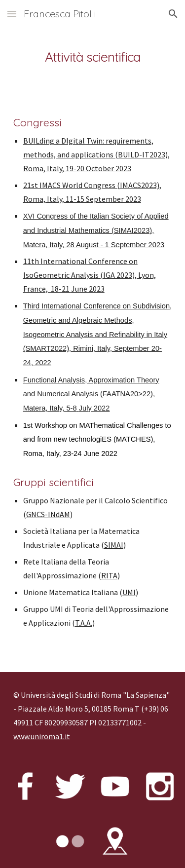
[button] (12, 14)
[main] (93, 57)
